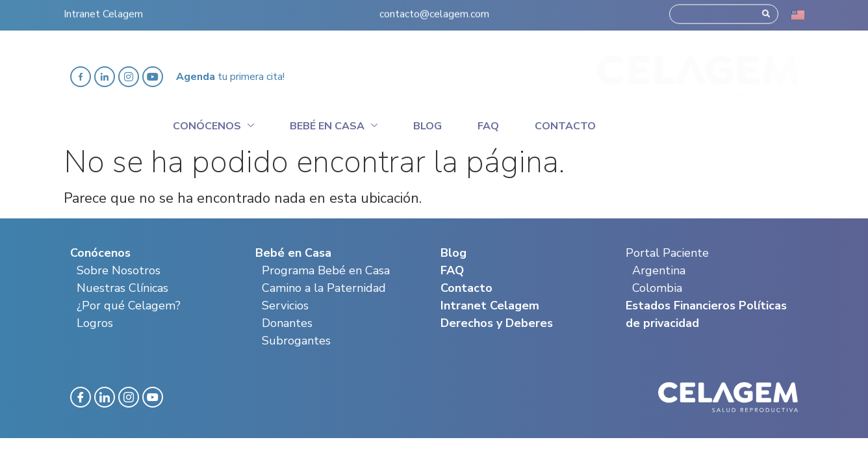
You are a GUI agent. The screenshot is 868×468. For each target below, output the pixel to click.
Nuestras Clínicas (122, 288)
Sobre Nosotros (119, 270)
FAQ (452, 270)
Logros (95, 323)
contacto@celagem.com (434, 10)
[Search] (766, 10)
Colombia (657, 288)
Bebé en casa (334, 124)
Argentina (659, 270)
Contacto (565, 126)
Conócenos (213, 124)
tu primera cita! (230, 77)
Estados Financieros (681, 305)
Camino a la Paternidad (324, 288)
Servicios (285, 305)
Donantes (287, 323)
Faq (488, 126)
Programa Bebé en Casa (326, 270)
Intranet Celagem (103, 10)
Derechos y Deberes (497, 323)
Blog (428, 126)
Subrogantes (296, 341)
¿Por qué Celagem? (129, 305)
